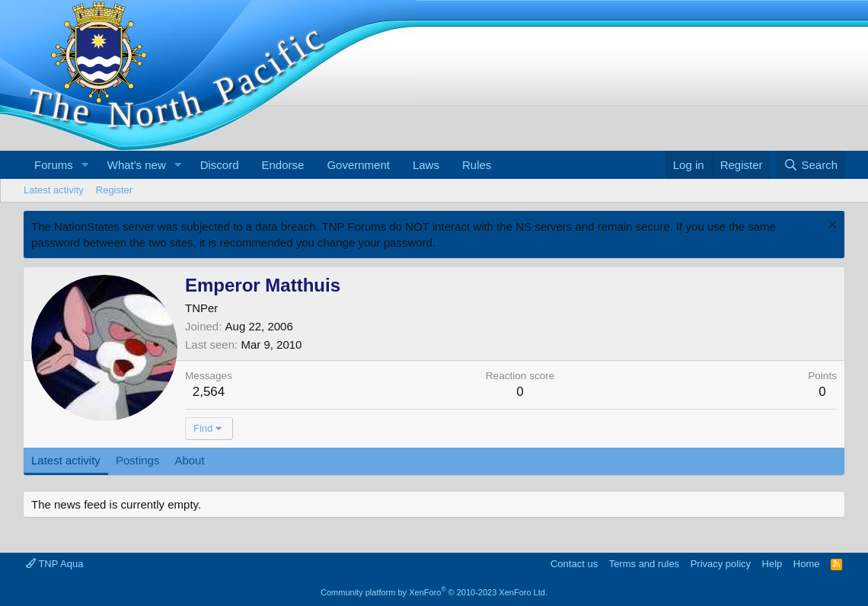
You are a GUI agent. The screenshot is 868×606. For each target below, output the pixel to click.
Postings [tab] (138, 460)
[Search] (811, 165)
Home (807, 564)
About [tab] (189, 460)
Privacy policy (721, 564)
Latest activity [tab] (66, 460)
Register (114, 190)
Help (772, 564)
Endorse (283, 165)
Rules (477, 165)
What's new (137, 165)
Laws (426, 165)
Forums (54, 165)
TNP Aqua (54, 564)
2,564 (209, 392)
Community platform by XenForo (434, 592)
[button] (85, 165)
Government (358, 165)
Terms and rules (644, 564)
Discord (220, 165)
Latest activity (54, 190)
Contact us (574, 564)
